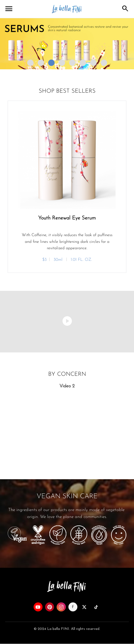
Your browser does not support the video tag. (67, 427)
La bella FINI (67, 9)
